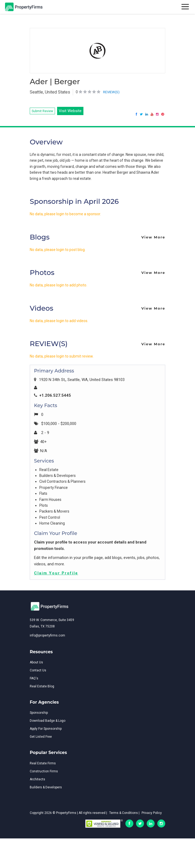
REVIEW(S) (111, 92)
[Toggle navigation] (185, 7)
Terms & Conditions (124, 813)
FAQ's (34, 678)
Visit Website (70, 111)
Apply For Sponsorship (46, 729)
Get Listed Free (41, 737)
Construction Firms (44, 771)
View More (153, 237)
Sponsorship (39, 713)
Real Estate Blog (42, 686)
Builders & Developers (46, 787)
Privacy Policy (152, 813)
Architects (37, 779)
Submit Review (42, 111)
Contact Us (38, 670)
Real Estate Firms (43, 763)
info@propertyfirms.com (47, 635)
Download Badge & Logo (48, 721)
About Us (36, 662)
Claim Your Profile (56, 573)
